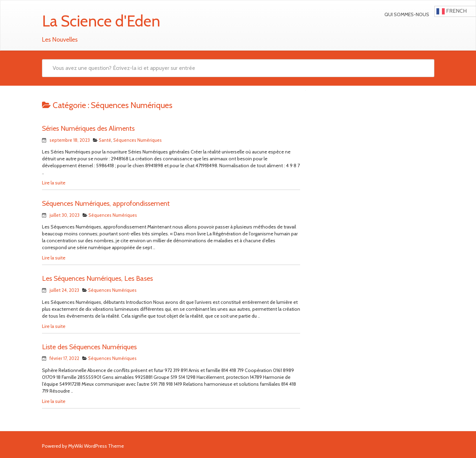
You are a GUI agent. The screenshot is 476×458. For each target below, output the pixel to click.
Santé (105, 140)
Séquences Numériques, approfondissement (106, 203)
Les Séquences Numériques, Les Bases (97, 278)
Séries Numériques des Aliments (88, 128)
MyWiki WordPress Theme (96, 446)
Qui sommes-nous (407, 14)
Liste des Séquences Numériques (89, 347)
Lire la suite (54, 183)
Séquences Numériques (137, 140)
